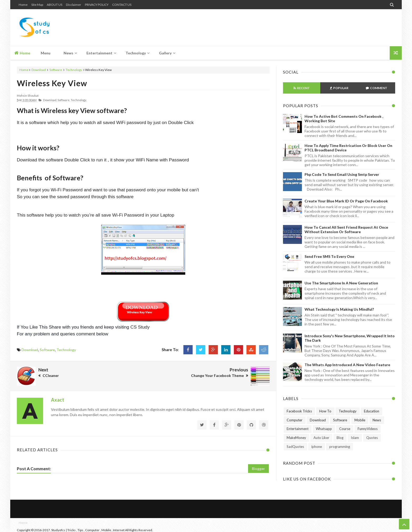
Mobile (360, 420)
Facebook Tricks (299, 411)
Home (23, 5)
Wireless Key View (52, 83)
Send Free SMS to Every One (329, 256)
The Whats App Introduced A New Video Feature (347, 365)
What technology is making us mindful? (339, 309)
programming (340, 447)
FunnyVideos (368, 429)
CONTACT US (122, 5)
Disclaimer (74, 5)
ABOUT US (55, 5)
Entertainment (298, 429)
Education (372, 411)
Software (56, 70)
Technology (74, 70)
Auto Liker (321, 438)
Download (39, 70)
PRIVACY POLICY (97, 5)
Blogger (258, 469)
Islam (355, 438)
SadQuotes (295, 447)
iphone (317, 447)
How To (325, 411)
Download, (50, 100)
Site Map (37, 5)
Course (345, 429)
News (377, 420)
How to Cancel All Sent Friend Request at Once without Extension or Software (346, 229)
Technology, (79, 100)
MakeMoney (296, 438)
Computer (295, 420)
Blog (340, 438)
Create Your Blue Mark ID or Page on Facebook (346, 201)
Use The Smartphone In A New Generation (341, 283)
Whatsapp (324, 429)
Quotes (372, 438)
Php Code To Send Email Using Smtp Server (342, 174)
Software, (64, 100)
